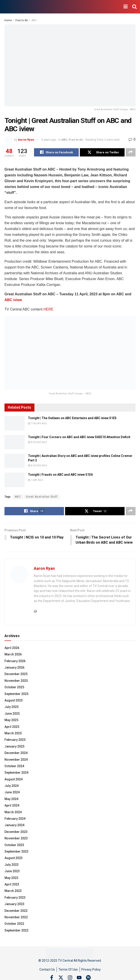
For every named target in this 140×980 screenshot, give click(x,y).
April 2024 (12, 806)
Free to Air (22, 20)
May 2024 (11, 799)
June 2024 (12, 793)
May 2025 (11, 720)
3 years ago (49, 140)
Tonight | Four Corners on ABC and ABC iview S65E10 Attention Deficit (79, 437)
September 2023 (16, 852)
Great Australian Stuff (42, 497)
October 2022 (14, 924)
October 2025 (14, 688)
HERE (48, 309)
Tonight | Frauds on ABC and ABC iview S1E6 (60, 475)
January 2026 (14, 668)
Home (8, 20)
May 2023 (11, 878)
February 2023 (15, 898)
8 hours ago (37, 442)
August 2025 (14, 701)
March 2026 (13, 655)
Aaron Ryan (26, 140)
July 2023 (12, 865)
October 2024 (14, 766)
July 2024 (12, 786)
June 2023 (12, 871)
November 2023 (16, 839)
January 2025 (14, 747)
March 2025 (13, 733)
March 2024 (13, 812)
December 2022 (16, 911)
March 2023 (13, 891)
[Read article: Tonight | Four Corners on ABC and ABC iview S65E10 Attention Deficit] (15, 442)
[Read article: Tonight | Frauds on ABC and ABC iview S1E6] (15, 480)
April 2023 (12, 885)
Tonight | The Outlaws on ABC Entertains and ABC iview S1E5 (72, 418)
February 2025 (15, 740)
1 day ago (36, 480)
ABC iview (13, 300)
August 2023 (14, 858)
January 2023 (14, 904)
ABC (34, 20)
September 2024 (16, 773)
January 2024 (14, 826)
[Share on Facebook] (56, 152)
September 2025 (16, 694)
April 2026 (12, 648)
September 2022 (16, 931)
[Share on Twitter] (102, 152)
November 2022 (16, 917)
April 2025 (12, 727)
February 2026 (15, 661)
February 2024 (15, 819)
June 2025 (12, 714)
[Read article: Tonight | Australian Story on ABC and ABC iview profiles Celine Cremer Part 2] (15, 461)
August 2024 (14, 779)
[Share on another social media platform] (131, 152)
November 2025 (16, 681)
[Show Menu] (126, 7)
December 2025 (16, 674)
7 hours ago (37, 423)
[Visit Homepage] (3, 7)
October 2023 (14, 845)
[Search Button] (134, 7)
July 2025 (12, 707)
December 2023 (16, 832)
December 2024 (16, 753)
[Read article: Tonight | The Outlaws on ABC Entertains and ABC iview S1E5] (15, 423)
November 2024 (16, 760)
